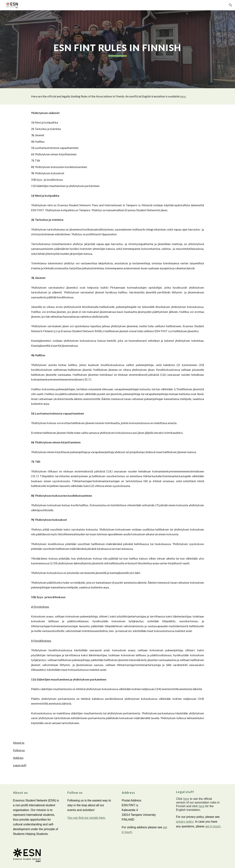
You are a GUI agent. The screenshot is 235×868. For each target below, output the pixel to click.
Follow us (19, 750)
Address (18, 758)
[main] (117, 49)
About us (19, 743)
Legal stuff (20, 765)
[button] (231, 5)
